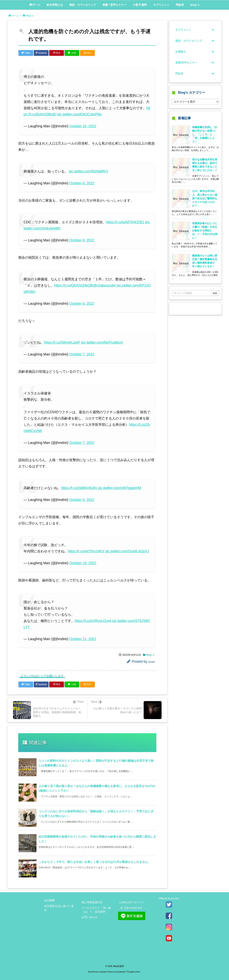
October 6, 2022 (82, 183)
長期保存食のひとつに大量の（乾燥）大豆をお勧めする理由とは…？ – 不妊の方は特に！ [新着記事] (205, 230)
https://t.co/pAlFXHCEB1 (125, 222)
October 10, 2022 (83, 126)
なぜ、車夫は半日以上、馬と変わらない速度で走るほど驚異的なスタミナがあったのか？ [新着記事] (205, 198)
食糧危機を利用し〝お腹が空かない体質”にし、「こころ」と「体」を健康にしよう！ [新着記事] (205, 134)
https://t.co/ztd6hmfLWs (79, 488)
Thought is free (133, 972)
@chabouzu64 (104, 285)
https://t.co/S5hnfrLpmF (62, 342)
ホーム (15, 16)
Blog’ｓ (30, 16)
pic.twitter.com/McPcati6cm (102, 342)
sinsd (151, 662)
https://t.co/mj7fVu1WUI (86, 551)
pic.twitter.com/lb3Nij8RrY (88, 171)
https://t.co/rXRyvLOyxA (93, 621)
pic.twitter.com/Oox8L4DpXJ (127, 551)
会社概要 (50, 900)
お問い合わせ (89, 917)
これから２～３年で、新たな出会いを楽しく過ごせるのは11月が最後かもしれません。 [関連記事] (95, 862)
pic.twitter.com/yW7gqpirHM (120, 488)
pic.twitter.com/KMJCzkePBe (79, 114)
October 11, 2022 (83, 639)
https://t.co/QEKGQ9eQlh (74, 285)
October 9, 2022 (82, 500)
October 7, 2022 (82, 354)
